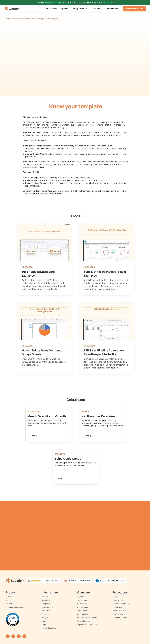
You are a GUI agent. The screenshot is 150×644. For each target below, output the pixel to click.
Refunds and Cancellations (87, 617)
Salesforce (46, 600)
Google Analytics (48, 607)
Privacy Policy (83, 614)
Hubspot (45, 597)
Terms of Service (84, 621)
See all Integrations (49, 628)
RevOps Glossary (119, 614)
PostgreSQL (46, 617)
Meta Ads (45, 614)
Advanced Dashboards (121, 604)
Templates (16, 19)
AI (7, 600)
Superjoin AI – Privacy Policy (88, 625)
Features (9, 604)
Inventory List (28, 19)
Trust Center (82, 611)
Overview (9, 597)
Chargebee (46, 604)
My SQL (44, 621)
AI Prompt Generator (121, 617)
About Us (81, 597)
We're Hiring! (82, 600)
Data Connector (51, 9)
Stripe (44, 625)
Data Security (83, 607)
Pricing (75, 9)
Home (8, 19)
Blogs (115, 597)
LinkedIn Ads (46, 611)
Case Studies (118, 600)
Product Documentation (15, 607)
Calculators (117, 607)
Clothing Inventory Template (47, 19)
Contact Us (82, 604)
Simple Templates (120, 611)
